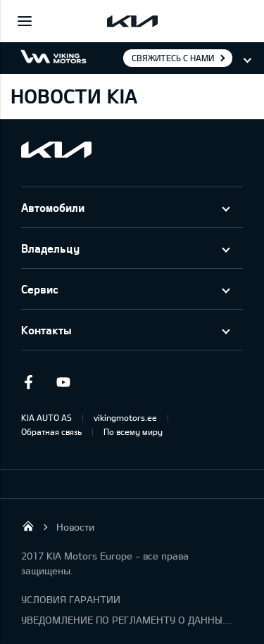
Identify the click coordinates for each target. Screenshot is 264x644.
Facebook (28, 382)
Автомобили (53, 207)
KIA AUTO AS (46, 417)
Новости (75, 527)
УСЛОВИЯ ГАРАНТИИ (71, 599)
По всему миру (133, 431)
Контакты (46, 330)
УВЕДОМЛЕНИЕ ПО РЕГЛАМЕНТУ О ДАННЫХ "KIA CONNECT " (127, 620)
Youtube (63, 382)
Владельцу (50, 248)
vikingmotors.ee (125, 417)
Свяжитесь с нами (173, 58)
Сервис (40, 289)
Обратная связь (51, 431)
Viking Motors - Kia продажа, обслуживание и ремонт (28, 526)
